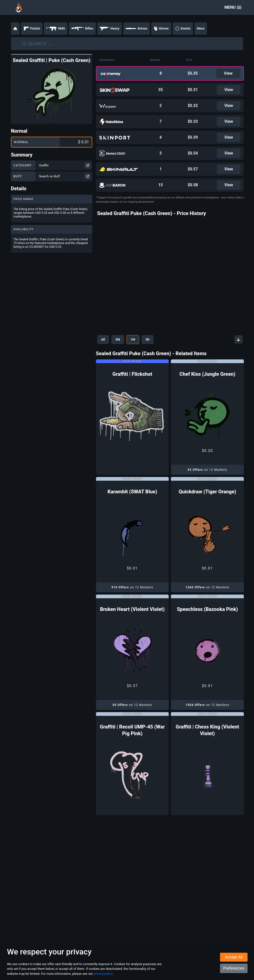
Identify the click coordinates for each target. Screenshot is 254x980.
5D (148, 339)
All (103, 339)
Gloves (161, 29)
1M (133, 339)
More (201, 28)
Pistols (32, 29)
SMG (56, 29)
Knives (137, 29)
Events (183, 29)
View (228, 73)
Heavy (110, 29)
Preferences (234, 968)
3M (118, 339)
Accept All (234, 957)
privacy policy (103, 974)
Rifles (82, 29)
